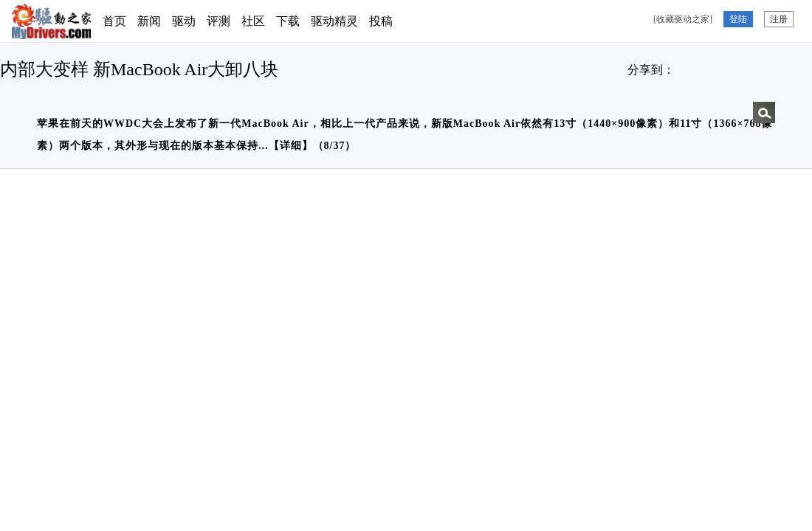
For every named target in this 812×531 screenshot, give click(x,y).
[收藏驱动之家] (683, 19)
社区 (253, 21)
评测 (219, 21)
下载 (288, 21)
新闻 (149, 21)
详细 (291, 146)
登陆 (738, 19)
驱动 (184, 21)
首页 (114, 21)
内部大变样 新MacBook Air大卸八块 (139, 69)
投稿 (381, 21)
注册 (779, 19)
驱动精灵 (334, 21)
